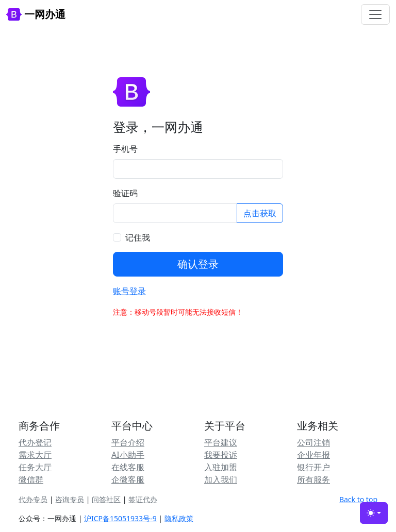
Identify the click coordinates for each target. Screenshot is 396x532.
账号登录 (129, 291)
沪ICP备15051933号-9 (120, 518)
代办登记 (35, 442)
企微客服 (128, 479)
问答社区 (106, 499)
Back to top (358, 499)
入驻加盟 (221, 467)
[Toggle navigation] (375, 14)
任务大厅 (35, 467)
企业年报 (313, 455)
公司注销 (313, 442)
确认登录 (198, 264)
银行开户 (313, 467)
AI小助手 (128, 455)
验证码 (125, 193)
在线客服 (128, 467)
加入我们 (221, 479)
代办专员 (33, 499)
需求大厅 (35, 455)
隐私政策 (179, 518)
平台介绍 (128, 442)
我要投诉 (221, 455)
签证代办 (143, 499)
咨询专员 (70, 499)
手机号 (125, 149)
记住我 (138, 237)
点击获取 (260, 213)
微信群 (31, 479)
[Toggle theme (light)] (374, 513)
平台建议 (221, 442)
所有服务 (313, 479)
